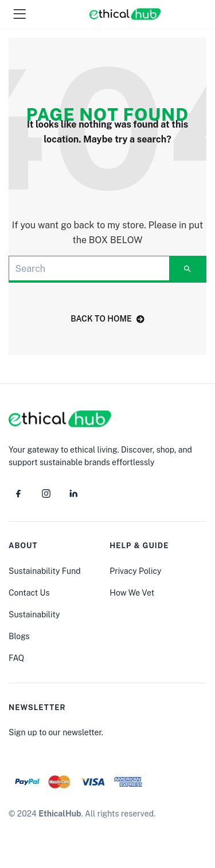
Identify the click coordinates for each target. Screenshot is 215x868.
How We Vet (132, 593)
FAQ (16, 658)
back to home (107, 319)
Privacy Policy (135, 571)
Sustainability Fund (45, 571)
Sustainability (34, 615)
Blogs (19, 636)
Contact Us (29, 593)
